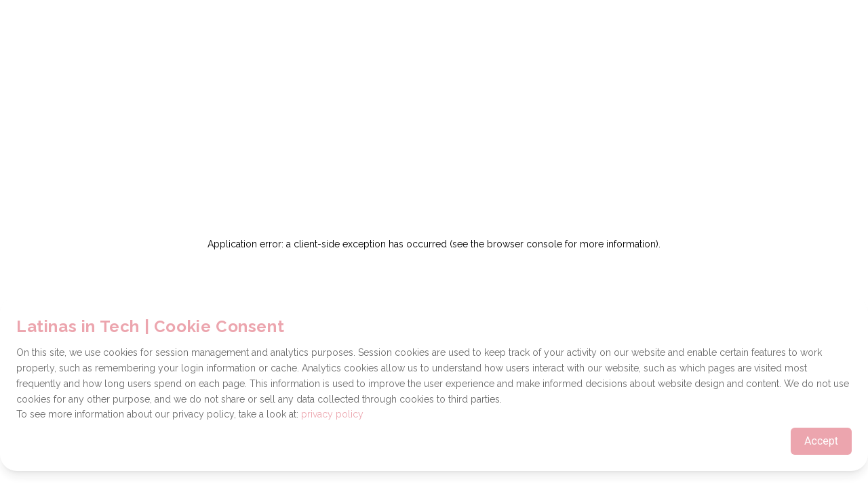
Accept (821, 441)
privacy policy (332, 414)
